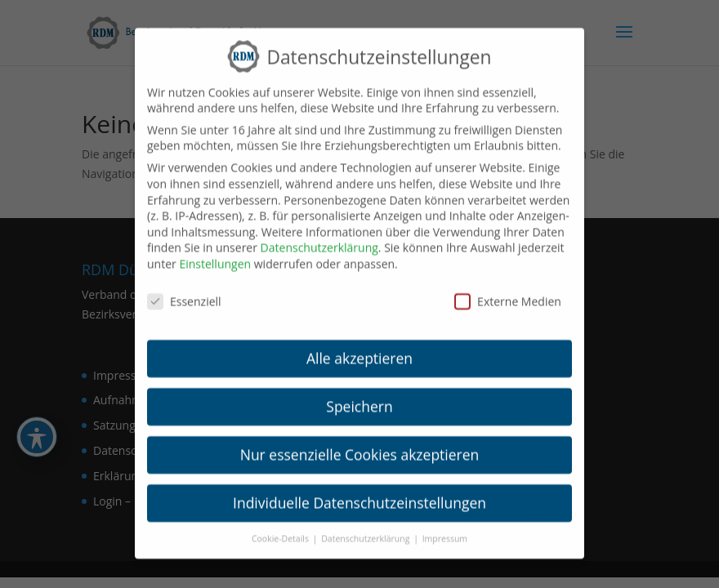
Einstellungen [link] (215, 254)
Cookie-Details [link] (281, 528)
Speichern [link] (359, 396)
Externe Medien (508, 291)
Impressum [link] (445, 528)
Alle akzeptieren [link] (359, 348)
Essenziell (184, 291)
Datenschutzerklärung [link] (319, 237)
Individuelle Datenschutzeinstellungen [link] (359, 492)
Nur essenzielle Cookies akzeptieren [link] (360, 444)
